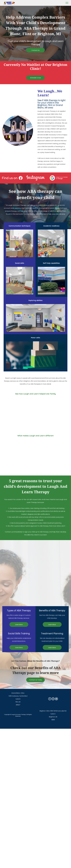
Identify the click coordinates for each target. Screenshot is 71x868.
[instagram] (53, 699)
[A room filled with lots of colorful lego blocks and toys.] (53, 558)
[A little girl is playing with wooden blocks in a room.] (18, 558)
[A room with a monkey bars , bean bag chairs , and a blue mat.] (18, 593)
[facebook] (50, 699)
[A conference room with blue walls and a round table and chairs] (53, 593)
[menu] (67, 3)
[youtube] (56, 699)
